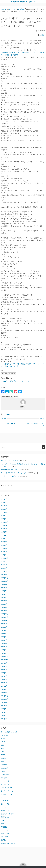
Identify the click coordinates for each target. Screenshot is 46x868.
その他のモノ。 (6, 765)
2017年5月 (4, 499)
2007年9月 (4, 663)
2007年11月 (4, 657)
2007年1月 (4, 689)
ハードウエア (5, 807)
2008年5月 (4, 637)
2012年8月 (4, 545)
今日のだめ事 (5, 811)
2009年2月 (4, 607)
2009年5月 (4, 598)
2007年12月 (4, 653)
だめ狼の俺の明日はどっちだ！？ (23, 2)
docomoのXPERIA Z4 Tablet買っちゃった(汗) (15, 473)
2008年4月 (4, 640)
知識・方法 (4, 837)
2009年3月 (4, 604)
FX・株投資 (5, 735)
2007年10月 (4, 660)
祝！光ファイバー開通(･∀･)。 (10, 476)
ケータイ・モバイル (7, 791)
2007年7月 (4, 670)
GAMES (3, 742)
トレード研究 (5, 804)
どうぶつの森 (5, 781)
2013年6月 (4, 529)
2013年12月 (4, 522)
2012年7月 (4, 548)
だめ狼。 (42, 35)
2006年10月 (4, 699)
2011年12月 (4, 558)
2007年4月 (4, 679)
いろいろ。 (4, 758)
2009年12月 (4, 575)
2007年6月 (4, 673)
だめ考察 (4, 778)
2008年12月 (4, 614)
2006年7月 (4, 709)
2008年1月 (4, 650)
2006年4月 (4, 719)
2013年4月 (4, 535)
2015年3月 (4, 509)
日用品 (3, 820)
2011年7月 (4, 568)
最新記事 (16, 397)
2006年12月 (4, 693)
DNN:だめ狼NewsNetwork (9, 732)
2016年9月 (4, 503)
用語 (2, 824)
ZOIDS (3, 755)
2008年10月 (4, 620)
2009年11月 (4, 578)
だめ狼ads (7, 414)
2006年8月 (4, 706)
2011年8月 (4, 565)
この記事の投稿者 (7, 397)
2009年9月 (4, 584)
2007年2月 (4, 686)
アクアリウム (5, 784)
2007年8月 (4, 666)
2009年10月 (4, 581)
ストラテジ (4, 797)
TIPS (2, 752)
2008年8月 (4, 627)
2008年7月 (4, 630)
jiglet (2, 748)
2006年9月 (4, 702)
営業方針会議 (5, 817)
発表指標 (4, 827)
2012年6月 (4, 552)
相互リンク (4, 830)
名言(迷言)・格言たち (8, 814)
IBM (2, 745)
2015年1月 (4, 512)
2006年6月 (4, 712)
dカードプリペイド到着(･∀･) (10, 461)
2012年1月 (4, 555)
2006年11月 (4, 696)
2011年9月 (4, 562)
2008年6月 (4, 634)
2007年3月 (4, 683)
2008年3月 (4, 643)
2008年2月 (4, 647)
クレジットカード (7, 788)
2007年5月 (4, 676)
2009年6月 (4, 594)
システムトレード (7, 794)
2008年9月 (4, 624)
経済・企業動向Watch (8, 843)
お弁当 (3, 761)
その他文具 (4, 768)
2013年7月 (4, 525)
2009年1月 (4, 611)
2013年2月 (4, 539)
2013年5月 (4, 532)
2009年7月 (4, 591)
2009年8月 (4, 588)
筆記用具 (4, 840)
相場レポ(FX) (5, 834)
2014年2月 (4, 516)
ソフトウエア (5, 801)
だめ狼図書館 (5, 775)
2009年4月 (4, 601)
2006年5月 (4, 715)
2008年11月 (4, 617)
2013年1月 (4, 542)
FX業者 (3, 738)
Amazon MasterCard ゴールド (10, 470)
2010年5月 (4, 571)
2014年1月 (4, 519)
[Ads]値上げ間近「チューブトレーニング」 (17, 381)
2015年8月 (4, 506)
